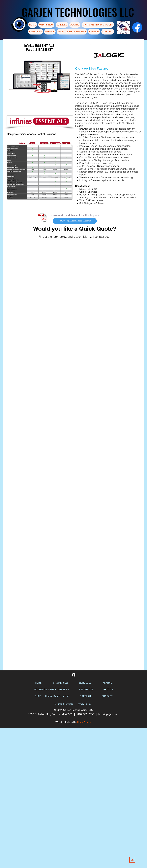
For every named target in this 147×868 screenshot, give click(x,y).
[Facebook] (137, 27)
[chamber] (124, 27)
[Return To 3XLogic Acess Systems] (75, 221)
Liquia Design (84, 722)
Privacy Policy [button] (84, 704)
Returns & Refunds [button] (64, 704)
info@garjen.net (108, 714)
